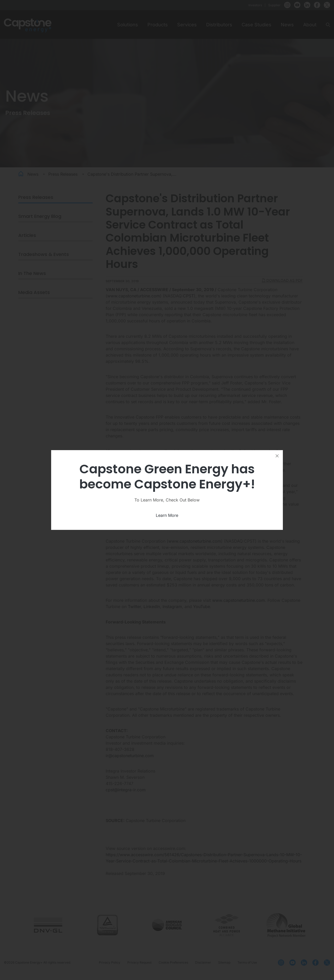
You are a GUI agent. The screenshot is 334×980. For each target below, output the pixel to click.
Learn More (167, 515)
